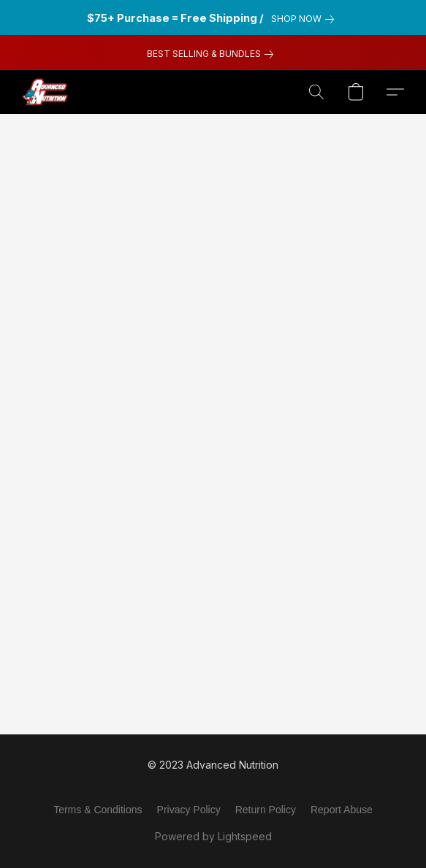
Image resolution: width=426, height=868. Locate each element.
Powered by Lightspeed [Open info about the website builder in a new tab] (213, 836)
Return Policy (266, 810)
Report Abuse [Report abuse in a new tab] (342, 810)
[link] (305, 19)
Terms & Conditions (98, 810)
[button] (46, 92)
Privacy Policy (189, 810)
